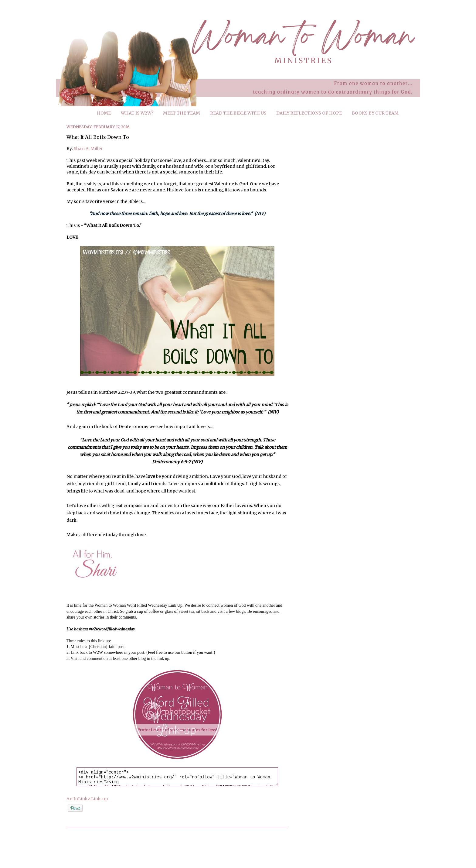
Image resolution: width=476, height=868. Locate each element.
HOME (104, 113)
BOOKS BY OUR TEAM (375, 113)
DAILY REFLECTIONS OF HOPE (309, 113)
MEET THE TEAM (182, 113)
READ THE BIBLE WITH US (238, 113)
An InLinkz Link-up (87, 799)
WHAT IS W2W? (137, 113)
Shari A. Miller (88, 149)
